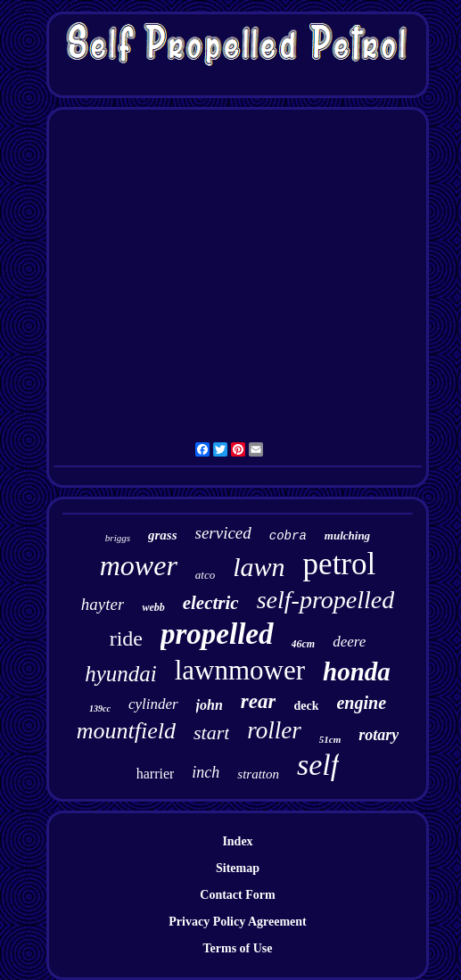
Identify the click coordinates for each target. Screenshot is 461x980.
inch (206, 772)
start (211, 733)
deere (349, 642)
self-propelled (325, 600)
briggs (118, 538)
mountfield (126, 731)
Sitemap (238, 868)
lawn (259, 567)
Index (237, 841)
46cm (304, 644)
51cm (330, 739)
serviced (223, 533)
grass (163, 535)
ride (126, 638)
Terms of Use (237, 948)
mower (139, 565)
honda (357, 671)
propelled (217, 634)
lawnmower (240, 670)
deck (306, 706)
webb (153, 607)
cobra (288, 536)
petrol (340, 564)
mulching (347, 535)
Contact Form (237, 895)
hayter (103, 604)
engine (361, 703)
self (318, 765)
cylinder (153, 704)
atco (205, 575)
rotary (379, 735)
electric (211, 603)
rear (259, 701)
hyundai (121, 674)
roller (274, 730)
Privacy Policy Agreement (237, 922)
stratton (258, 774)
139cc (100, 708)
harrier (156, 774)
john (210, 705)
